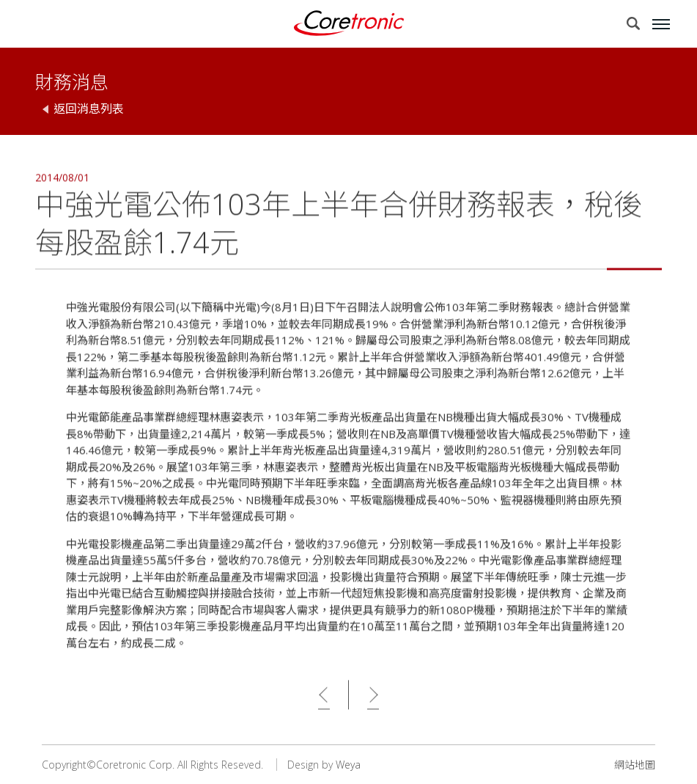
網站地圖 (635, 765)
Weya (348, 765)
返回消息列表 (89, 109)
